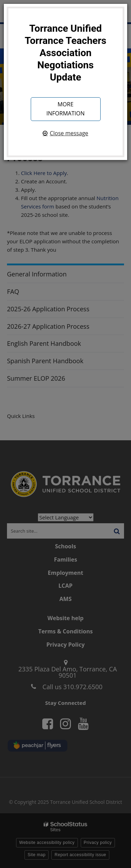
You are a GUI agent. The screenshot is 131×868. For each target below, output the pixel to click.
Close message (69, 133)
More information (65, 109)
